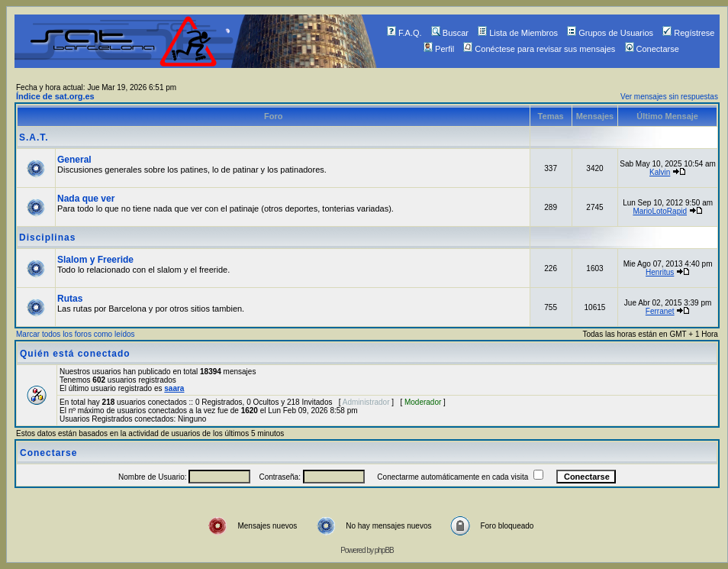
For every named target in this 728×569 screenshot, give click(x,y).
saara (174, 388)
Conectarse (652, 49)
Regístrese (688, 33)
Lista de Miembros (518, 33)
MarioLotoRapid (660, 211)
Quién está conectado (75, 354)
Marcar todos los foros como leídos (76, 334)
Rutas (70, 299)
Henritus (660, 272)
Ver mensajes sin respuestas (669, 97)
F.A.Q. (404, 33)
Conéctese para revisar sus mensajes (539, 49)
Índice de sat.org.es (55, 96)
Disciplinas (47, 238)
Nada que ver (86, 199)
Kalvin (660, 172)
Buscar (450, 33)
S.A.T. (34, 137)
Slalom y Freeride (95, 260)
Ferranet (660, 311)
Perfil (439, 49)
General (74, 160)
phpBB (384, 550)
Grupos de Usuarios (610, 33)
